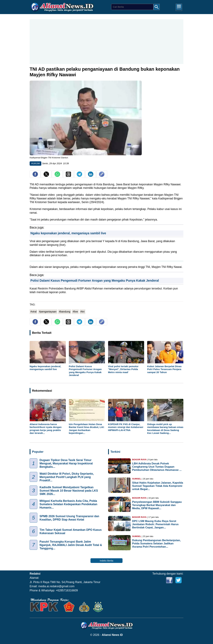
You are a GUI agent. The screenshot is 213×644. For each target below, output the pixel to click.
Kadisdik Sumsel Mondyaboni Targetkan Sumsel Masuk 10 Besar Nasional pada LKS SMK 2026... (69, 491)
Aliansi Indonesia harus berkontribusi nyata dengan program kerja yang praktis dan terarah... (46, 429)
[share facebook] (35, 176)
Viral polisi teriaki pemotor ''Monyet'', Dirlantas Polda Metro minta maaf (123, 369)
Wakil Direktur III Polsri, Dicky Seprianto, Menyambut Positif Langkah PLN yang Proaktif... (67, 477)
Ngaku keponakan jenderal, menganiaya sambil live (68, 233)
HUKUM (35, 163)
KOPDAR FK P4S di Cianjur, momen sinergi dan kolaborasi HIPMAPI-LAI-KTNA (126, 427)
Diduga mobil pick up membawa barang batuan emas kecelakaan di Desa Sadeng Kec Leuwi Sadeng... (165, 429)
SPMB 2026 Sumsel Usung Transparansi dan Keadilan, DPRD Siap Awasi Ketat (69, 518)
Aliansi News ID (112, 635)
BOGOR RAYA (139, 460)
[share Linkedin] (91, 176)
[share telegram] (79, 176)
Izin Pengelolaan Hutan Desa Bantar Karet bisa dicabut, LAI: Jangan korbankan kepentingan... (87, 429)
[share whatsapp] (57, 176)
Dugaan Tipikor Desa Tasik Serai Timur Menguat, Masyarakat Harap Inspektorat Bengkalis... (66, 463)
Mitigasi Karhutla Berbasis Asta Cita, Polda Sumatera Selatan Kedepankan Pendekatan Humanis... (68, 504)
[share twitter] (46, 176)
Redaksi (35, 574)
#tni (82, 312)
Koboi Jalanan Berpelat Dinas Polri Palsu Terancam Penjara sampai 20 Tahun (164, 369)
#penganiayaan (48, 312)
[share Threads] (68, 176)
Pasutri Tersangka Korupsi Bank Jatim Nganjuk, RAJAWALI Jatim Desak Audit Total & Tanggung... (71, 545)
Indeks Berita (106, 561)
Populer (38, 452)
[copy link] (102, 176)
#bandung (65, 312)
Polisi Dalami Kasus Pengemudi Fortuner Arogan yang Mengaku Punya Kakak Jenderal (95, 281)
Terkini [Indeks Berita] (115, 452)
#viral (33, 312)
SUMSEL (137, 479)
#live (75, 312)
